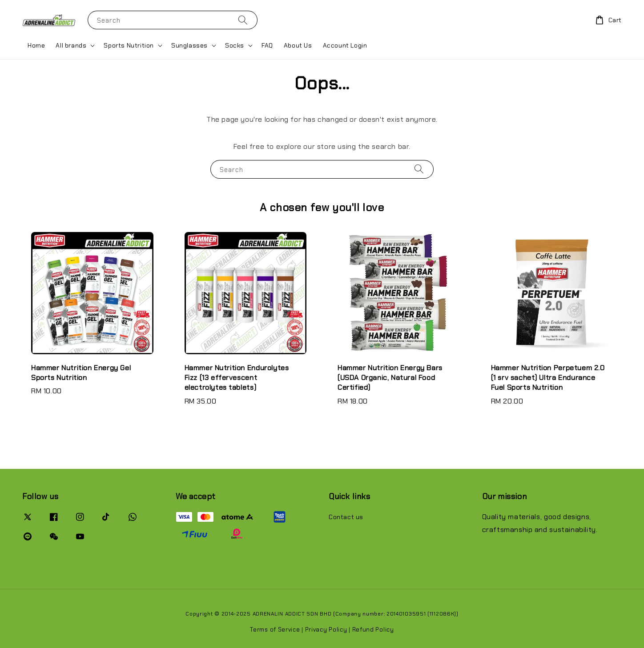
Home (36, 45)
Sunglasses (189, 45)
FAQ (267, 45)
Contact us (346, 517)
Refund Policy (373, 630)
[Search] (243, 20)
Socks (235, 45)
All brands (71, 45)
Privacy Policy (326, 630)
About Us (298, 45)
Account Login (345, 45)
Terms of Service (275, 630)
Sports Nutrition (129, 45)
